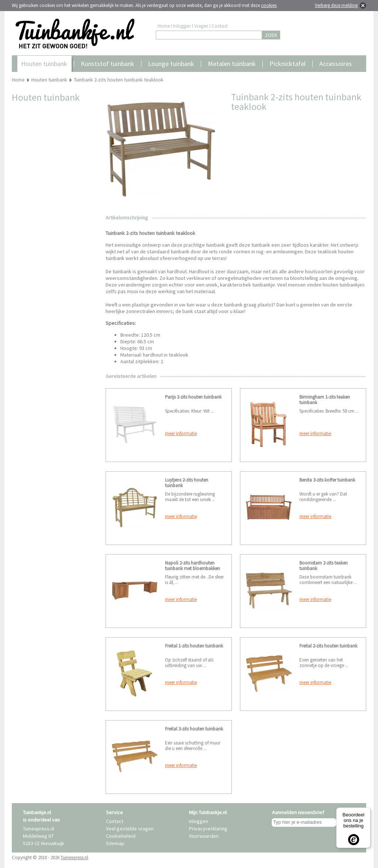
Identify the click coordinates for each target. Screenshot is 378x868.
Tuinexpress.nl (74, 857)
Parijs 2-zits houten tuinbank (193, 397)
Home (164, 26)
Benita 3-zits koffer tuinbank (327, 480)
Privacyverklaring (208, 829)
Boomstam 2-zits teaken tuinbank (324, 566)
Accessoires (336, 64)
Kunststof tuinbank (108, 64)
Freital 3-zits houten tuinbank (194, 729)
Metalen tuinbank (232, 64)
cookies (269, 5)
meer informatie (181, 433)
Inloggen (182, 26)
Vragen (201, 26)
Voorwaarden (204, 836)
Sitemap (115, 843)
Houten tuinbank (44, 64)
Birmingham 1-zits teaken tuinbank (325, 400)
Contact (220, 26)
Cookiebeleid (121, 836)
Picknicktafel (288, 64)
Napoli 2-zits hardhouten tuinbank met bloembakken (193, 566)
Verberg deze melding (336, 5)
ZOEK (271, 35)
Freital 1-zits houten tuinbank (194, 646)
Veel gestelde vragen (130, 829)
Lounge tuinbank (171, 64)
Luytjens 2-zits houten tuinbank (187, 483)
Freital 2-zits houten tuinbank (328, 646)
